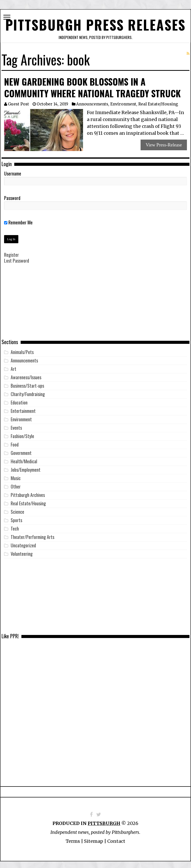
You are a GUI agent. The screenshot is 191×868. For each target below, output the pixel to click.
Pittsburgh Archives (28, 492)
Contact (116, 839)
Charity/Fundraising (28, 391)
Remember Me (18, 220)
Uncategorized (23, 543)
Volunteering (22, 551)
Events (16, 425)
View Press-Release (164, 142)
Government (21, 450)
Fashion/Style (22, 433)
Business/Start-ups (27, 383)
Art (13, 366)
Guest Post (18, 101)
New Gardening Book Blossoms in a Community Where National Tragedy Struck (92, 85)
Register (11, 252)
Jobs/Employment (26, 467)
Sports (16, 518)
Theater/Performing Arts (32, 534)
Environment (123, 101)
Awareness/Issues (26, 375)
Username (13, 171)
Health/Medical (24, 459)
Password (12, 195)
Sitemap (94, 839)
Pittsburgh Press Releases (96, 23)
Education (19, 400)
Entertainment (23, 408)
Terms (73, 839)
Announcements (92, 101)
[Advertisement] (95, 302)
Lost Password (17, 258)
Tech (15, 526)
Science (17, 509)
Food (15, 442)
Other (16, 484)
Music (16, 476)
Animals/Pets (22, 349)
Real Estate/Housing (158, 101)
